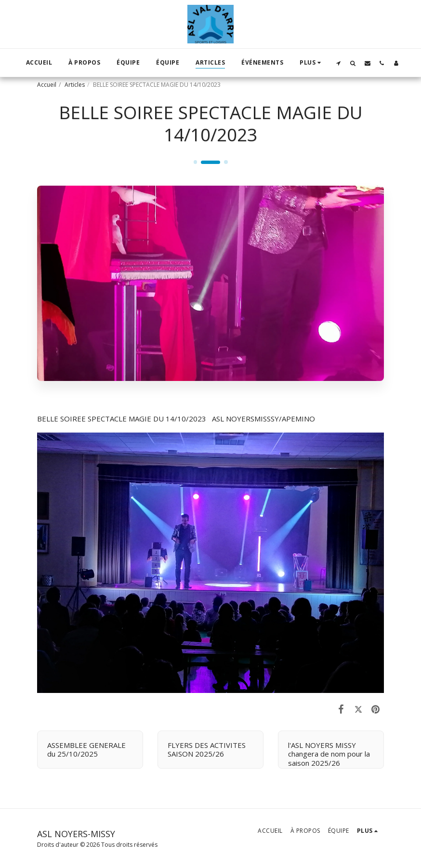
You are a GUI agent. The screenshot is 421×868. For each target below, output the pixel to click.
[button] (339, 63)
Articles (75, 85)
